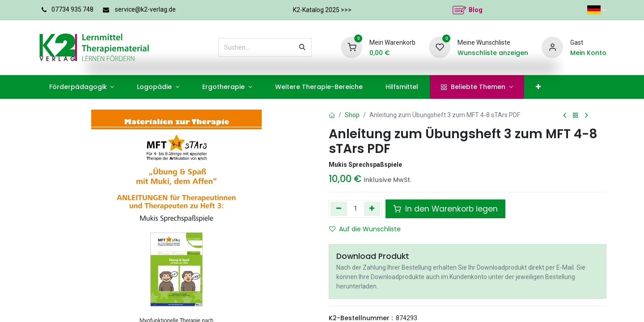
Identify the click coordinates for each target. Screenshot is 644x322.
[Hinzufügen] (372, 209)
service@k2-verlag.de (145, 9)
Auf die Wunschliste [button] (365, 229)
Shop (352, 115)
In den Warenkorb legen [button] (445, 209)
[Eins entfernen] (339, 209)
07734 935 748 (72, 9)
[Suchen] (302, 47)
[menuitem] (82, 87)
